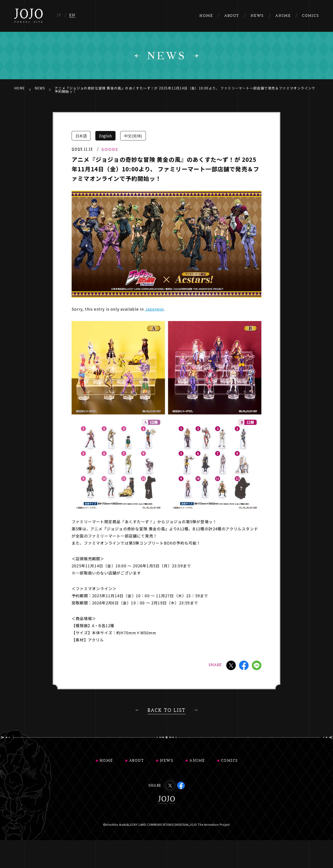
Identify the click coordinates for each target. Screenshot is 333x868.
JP (59, 16)
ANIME (197, 761)
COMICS (229, 761)
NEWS (40, 88)
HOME (20, 88)
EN (72, 16)
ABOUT (136, 761)
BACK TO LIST (166, 711)
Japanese (155, 309)
